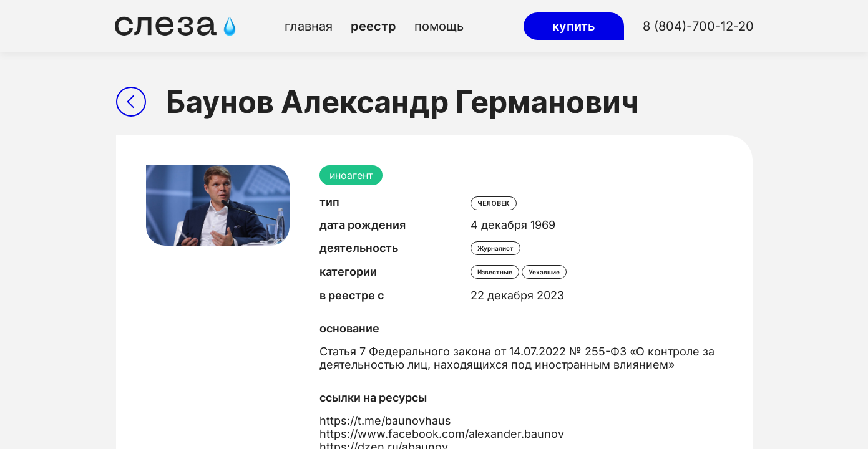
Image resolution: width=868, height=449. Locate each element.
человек (494, 203)
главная (309, 26)
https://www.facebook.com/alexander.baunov (442, 434)
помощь (439, 26)
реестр (373, 26)
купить (574, 26)
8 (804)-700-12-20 (698, 26)
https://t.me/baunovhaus (385, 421)
